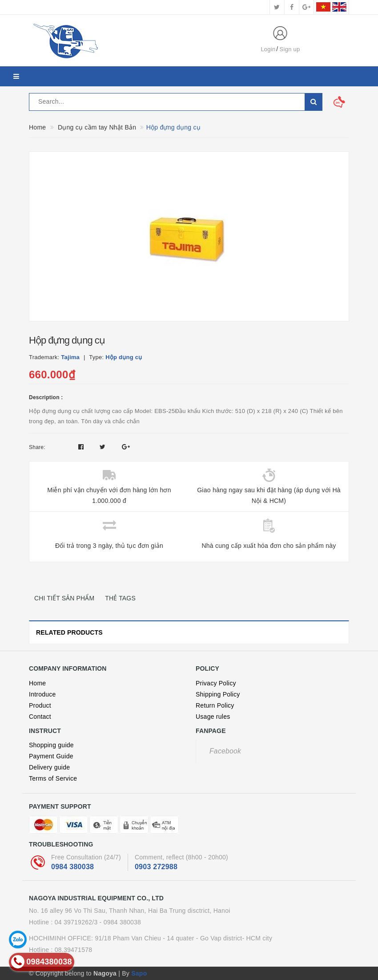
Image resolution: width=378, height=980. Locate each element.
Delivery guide (49, 767)
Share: (37, 447)
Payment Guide (51, 756)
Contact (40, 717)
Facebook (225, 751)
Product (40, 705)
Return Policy (215, 705)
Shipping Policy (218, 694)
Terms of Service (53, 778)
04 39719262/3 (76, 922)
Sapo (139, 973)
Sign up (290, 49)
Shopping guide (51, 745)
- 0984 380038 (121, 922)
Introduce (42, 694)
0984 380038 (72, 867)
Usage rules (213, 717)
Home (37, 683)
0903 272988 (156, 867)
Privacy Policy (216, 683)
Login (268, 49)
